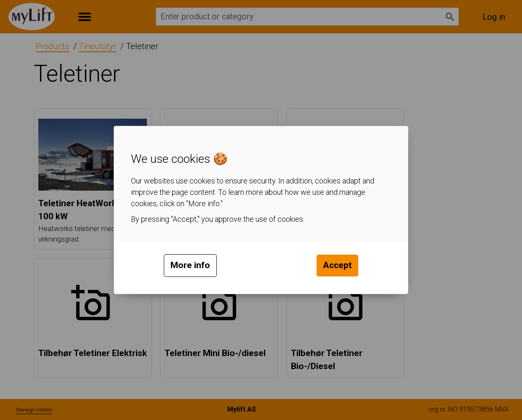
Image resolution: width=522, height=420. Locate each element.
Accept (337, 265)
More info (190, 265)
